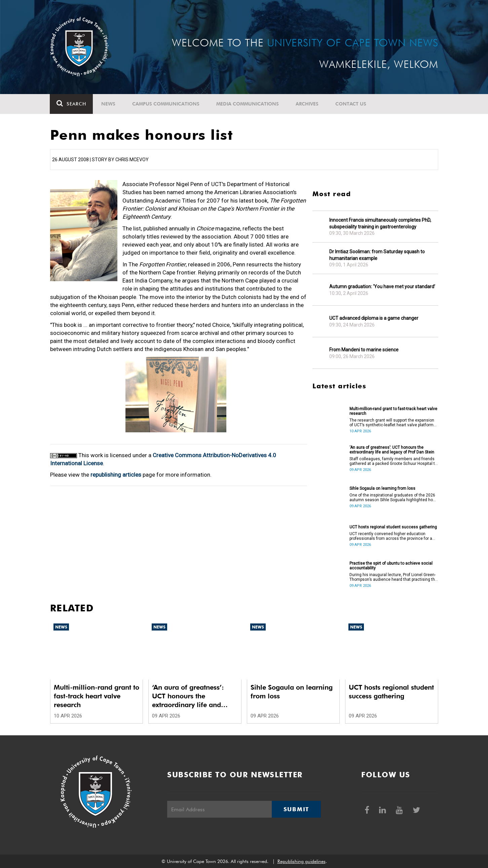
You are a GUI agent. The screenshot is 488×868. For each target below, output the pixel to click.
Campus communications (166, 104)
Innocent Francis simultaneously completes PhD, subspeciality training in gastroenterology (380, 223)
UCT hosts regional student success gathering (393, 527)
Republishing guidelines (302, 861)
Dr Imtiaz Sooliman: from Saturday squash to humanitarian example (377, 255)
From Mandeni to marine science (364, 350)
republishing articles (116, 475)
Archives (307, 104)
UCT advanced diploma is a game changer (374, 318)
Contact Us (351, 104)
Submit (296, 809)
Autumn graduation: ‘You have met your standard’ (382, 287)
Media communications (248, 104)
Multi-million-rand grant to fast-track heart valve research (393, 411)
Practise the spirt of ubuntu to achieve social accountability (391, 566)
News (109, 104)
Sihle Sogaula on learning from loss (382, 488)
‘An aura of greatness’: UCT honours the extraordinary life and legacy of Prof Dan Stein (392, 450)
